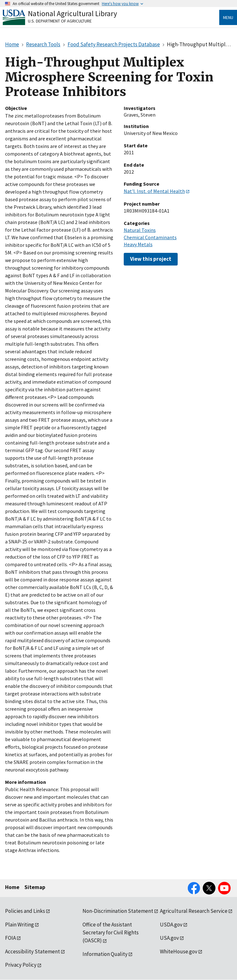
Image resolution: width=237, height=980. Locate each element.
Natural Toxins (140, 230)
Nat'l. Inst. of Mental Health (154, 191)
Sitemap (35, 887)
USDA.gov (171, 925)
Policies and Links (25, 911)
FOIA (10, 938)
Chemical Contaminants (150, 237)
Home (12, 887)
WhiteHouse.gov (179, 951)
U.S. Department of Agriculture (60, 21)
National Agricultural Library (72, 13)
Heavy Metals (138, 244)
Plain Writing (20, 925)
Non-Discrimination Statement (118, 911)
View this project (151, 259)
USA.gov (169, 938)
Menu (228, 17)
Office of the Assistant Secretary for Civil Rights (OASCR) (111, 933)
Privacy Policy (21, 965)
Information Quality (105, 954)
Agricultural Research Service (194, 911)
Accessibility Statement (33, 951)
